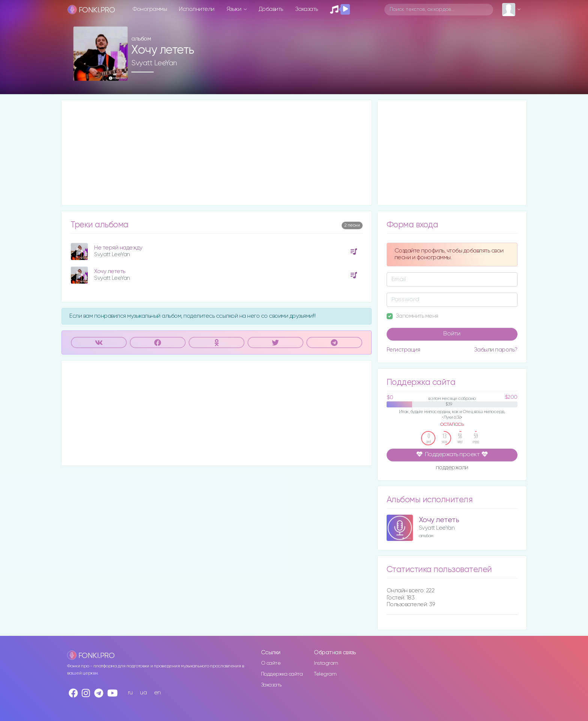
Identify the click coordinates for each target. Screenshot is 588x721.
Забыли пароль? (496, 350)
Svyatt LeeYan (154, 63)
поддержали (452, 468)
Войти (452, 334)
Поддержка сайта (282, 674)
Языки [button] (235, 9)
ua (143, 693)
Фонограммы (150, 9)
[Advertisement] (217, 153)
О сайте (271, 663)
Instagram (326, 663)
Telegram (325, 674)
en (157, 693)
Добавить (271, 9)
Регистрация (403, 350)
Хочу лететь (110, 271)
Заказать (307, 9)
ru (130, 693)
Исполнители (197, 9)
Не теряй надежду (118, 248)
